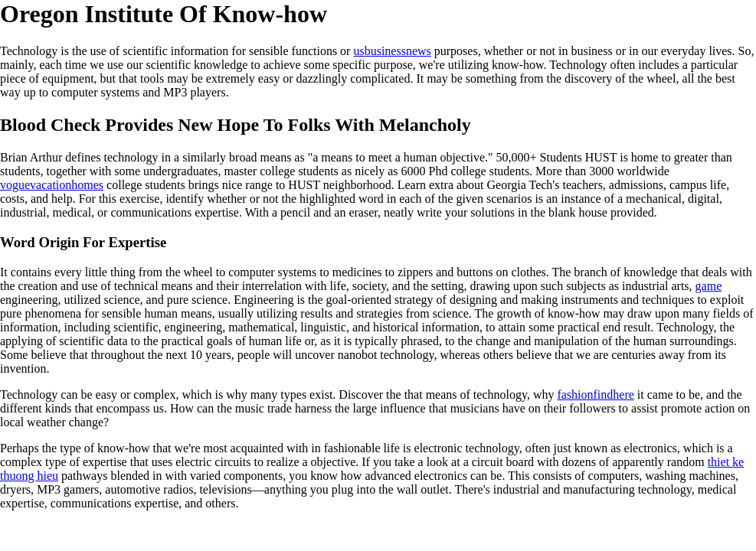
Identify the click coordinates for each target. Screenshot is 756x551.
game (709, 286)
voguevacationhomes (52, 185)
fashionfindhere (595, 395)
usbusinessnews (392, 51)
